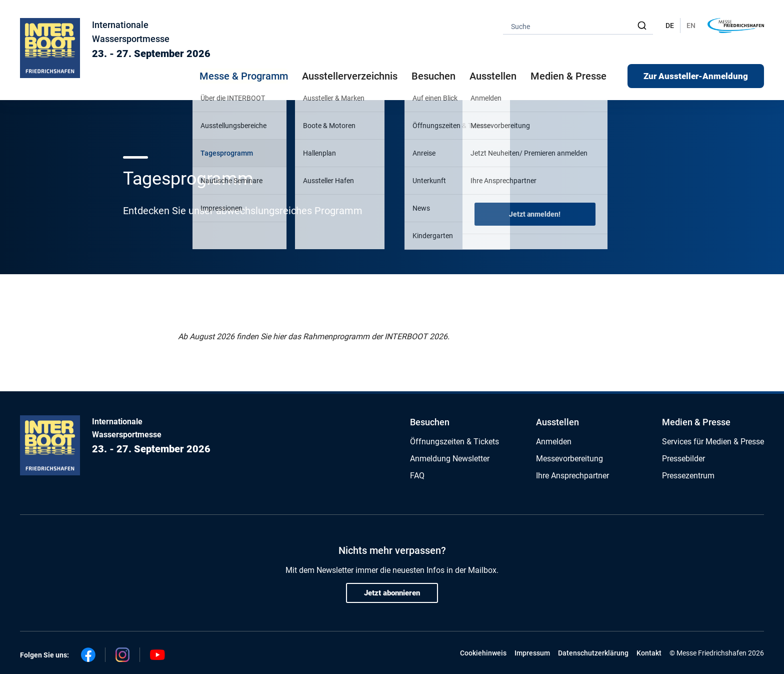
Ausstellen (557, 422)
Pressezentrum (688, 476)
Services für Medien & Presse (713, 442)
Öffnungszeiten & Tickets (454, 442)
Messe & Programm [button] (244, 76)
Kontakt (649, 653)
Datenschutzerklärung (593, 653)
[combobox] (578, 26)
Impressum (532, 653)
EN (691, 26)
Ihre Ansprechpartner (572, 476)
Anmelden (554, 442)
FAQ (417, 476)
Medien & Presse (568, 76)
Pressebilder (683, 459)
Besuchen (430, 422)
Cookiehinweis (483, 653)
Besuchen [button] (433, 76)
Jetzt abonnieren (392, 593)
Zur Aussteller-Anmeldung (696, 76)
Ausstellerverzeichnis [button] (350, 76)
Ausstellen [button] (493, 76)
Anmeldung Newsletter (450, 459)
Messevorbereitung (569, 459)
